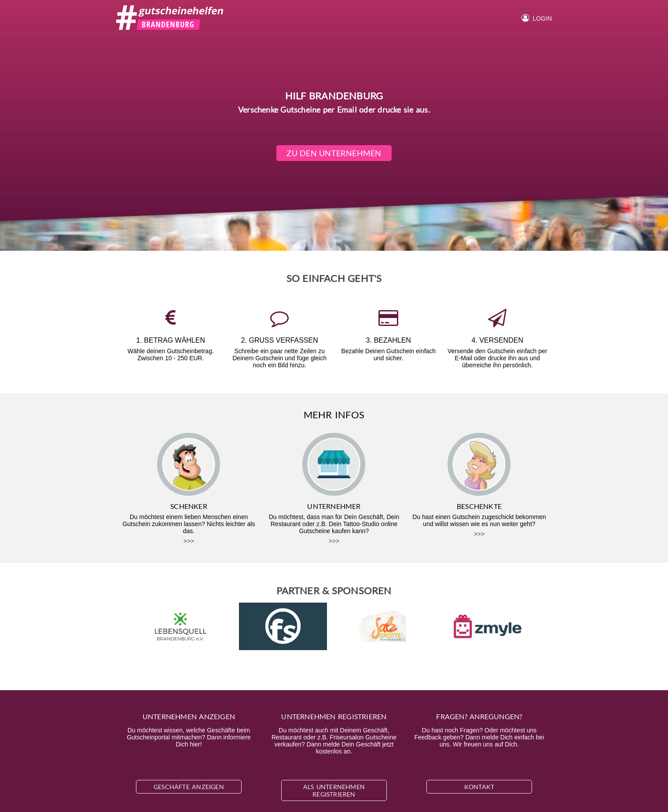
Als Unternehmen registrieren (334, 790)
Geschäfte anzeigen (189, 787)
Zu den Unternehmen (334, 153)
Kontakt (479, 787)
